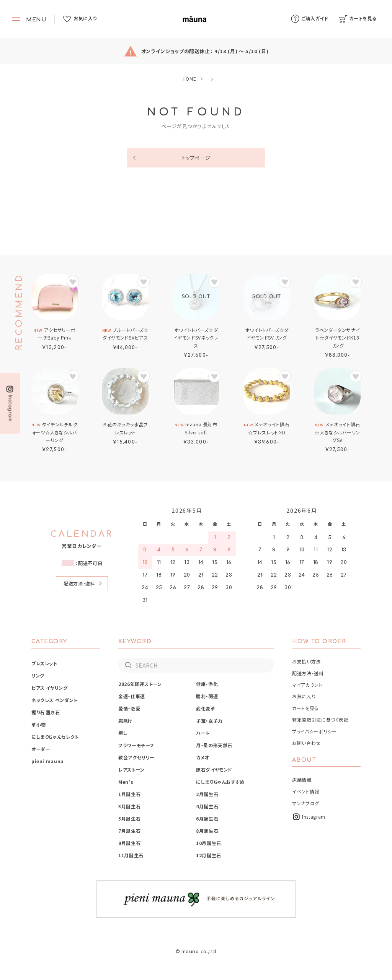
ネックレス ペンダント (55, 700)
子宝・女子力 (209, 721)
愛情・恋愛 (129, 708)
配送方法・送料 (79, 583)
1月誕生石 (129, 794)
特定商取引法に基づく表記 (320, 719)
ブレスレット (44, 663)
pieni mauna (48, 761)
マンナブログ (306, 803)
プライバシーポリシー (314, 731)
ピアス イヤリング (50, 688)
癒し (123, 733)
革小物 (39, 724)
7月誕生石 (129, 831)
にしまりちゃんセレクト (55, 737)
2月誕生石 (207, 794)
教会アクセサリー (136, 757)
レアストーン (131, 770)
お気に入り (304, 696)
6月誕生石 (207, 818)
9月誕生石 (129, 843)
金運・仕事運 (132, 696)
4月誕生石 (207, 806)
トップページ (196, 158)
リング (38, 675)
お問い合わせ (306, 743)
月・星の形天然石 (214, 745)
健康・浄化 (207, 684)
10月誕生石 (209, 843)
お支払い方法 (306, 661)
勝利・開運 (207, 696)
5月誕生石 (129, 818)
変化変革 (206, 708)
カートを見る (305, 708)
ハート (203, 733)
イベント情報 (306, 791)
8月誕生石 (207, 831)
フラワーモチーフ (136, 745)
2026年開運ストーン (140, 684)
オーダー (41, 749)
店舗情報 (302, 780)
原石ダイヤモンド (214, 770)
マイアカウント (307, 685)
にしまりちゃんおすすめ (220, 782)
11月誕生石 (131, 855)
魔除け (126, 721)
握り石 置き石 (46, 712)
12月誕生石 (209, 855)
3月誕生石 (129, 806)
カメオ (203, 757)
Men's (126, 782)
